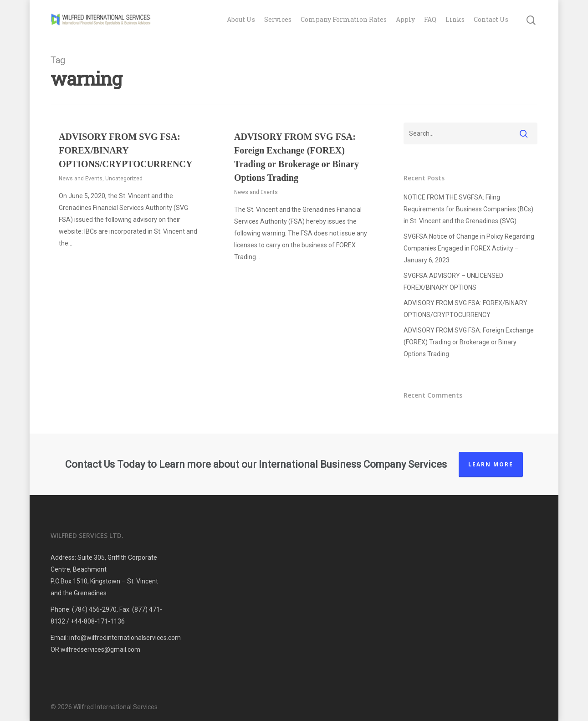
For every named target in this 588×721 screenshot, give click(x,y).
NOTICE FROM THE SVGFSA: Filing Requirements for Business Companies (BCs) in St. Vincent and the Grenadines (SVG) (468, 209)
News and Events (81, 179)
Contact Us (491, 19)
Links (455, 19)
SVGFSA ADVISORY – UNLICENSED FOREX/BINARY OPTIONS (453, 281)
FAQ (430, 19)
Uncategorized (124, 179)
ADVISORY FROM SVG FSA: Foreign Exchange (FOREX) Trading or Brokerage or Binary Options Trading (469, 342)
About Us (241, 19)
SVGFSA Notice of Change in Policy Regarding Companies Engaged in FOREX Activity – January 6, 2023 (469, 248)
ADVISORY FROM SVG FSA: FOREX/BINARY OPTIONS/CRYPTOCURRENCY (125, 150)
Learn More (491, 464)
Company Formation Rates (344, 19)
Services (278, 19)
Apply (405, 19)
